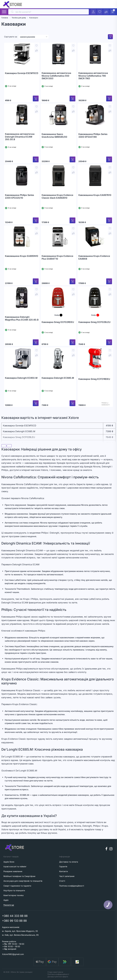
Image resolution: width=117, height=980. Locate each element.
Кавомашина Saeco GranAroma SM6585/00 (54, 136)
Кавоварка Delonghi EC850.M (21, 378)
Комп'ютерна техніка (13, 895)
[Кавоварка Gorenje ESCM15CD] (22, 54)
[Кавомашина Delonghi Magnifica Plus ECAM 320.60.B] (22, 298)
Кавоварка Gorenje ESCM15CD (22, 73)
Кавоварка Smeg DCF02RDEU (58, 322)
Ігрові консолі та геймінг (15, 866)
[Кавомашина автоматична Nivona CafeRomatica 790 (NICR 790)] (95, 54)
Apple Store (9, 862)
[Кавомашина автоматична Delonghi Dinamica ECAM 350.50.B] (22, 115)
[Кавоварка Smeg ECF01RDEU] (95, 359)
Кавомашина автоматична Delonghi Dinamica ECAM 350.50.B (20, 137)
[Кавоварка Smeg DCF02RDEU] (58, 298)
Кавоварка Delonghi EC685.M (58, 378)
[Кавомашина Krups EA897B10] (95, 176)
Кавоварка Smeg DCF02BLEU (94, 322)
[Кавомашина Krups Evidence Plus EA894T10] (58, 237)
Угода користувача (55, 972)
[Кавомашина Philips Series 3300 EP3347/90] (95, 115)
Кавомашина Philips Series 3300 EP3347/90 (93, 136)
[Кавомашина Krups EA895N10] (22, 237)
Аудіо (6, 900)
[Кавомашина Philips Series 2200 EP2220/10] (22, 176)
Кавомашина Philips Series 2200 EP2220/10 (19, 196)
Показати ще (9, 905)
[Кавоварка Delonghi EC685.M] (58, 359)
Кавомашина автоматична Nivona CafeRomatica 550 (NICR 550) (56, 76)
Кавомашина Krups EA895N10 (22, 256)
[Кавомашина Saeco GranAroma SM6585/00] (58, 115)
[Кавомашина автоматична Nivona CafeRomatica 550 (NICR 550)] (58, 54)
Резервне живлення (13, 871)
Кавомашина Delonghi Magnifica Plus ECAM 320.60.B (22, 318)
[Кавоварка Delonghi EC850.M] (22, 359)
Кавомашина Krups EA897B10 (95, 195)
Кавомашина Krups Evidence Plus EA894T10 (57, 257)
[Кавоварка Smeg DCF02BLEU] (95, 298)
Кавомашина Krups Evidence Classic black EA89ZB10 (57, 196)
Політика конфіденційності (58, 974)
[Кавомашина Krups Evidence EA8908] (95, 237)
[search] (49, 12)
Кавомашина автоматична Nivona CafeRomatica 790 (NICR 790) (93, 76)
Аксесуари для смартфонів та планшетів (23, 881)
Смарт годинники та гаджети (17, 886)
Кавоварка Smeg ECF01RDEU (94, 379)
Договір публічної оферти (58, 977)
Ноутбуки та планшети (14, 890)
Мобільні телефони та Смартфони (19, 876)
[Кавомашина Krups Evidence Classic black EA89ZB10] (58, 176)
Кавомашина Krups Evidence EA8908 (94, 257)
